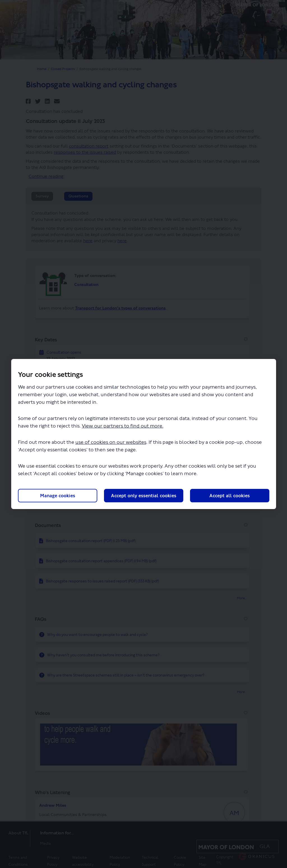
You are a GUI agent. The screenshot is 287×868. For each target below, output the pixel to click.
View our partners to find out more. (123, 426)
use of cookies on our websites (111, 442)
